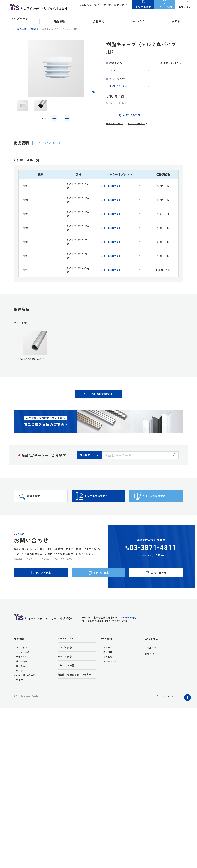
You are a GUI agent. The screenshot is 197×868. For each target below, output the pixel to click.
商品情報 (19, 653)
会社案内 (107, 653)
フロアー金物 (23, 666)
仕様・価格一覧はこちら (169, 63)
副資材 (19, 694)
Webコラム (152, 653)
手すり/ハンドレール (27, 671)
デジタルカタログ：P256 (48, 143)
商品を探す (39, 502)
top (12, 29)
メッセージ (109, 661)
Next (66, 119)
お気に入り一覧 (90, 6)
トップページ (20, 18)
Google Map (128, 633)
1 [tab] (43, 119)
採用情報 (108, 671)
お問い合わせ (110, 675)
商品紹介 (152, 661)
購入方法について (115, 123)
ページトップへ (187, 711)
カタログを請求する (162, 502)
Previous (55, 119)
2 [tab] (46, 119)
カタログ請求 (66, 671)
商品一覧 (22, 29)
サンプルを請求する (104, 502)
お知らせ (177, 18)
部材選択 (34, 29)
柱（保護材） (23, 680)
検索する (175, 457)
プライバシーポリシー (164, 710)
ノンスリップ (23, 661)
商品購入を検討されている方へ (77, 690)
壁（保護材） (23, 675)
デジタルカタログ (115, 6)
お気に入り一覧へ (136, 123)
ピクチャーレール (25, 684)
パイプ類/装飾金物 (26, 689)
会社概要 (108, 666)
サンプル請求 (66, 662)
